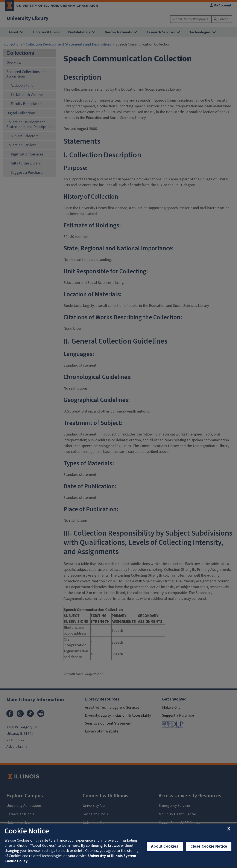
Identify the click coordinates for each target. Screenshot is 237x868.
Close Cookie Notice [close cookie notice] (209, 846)
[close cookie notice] (229, 829)
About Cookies (165, 846)
